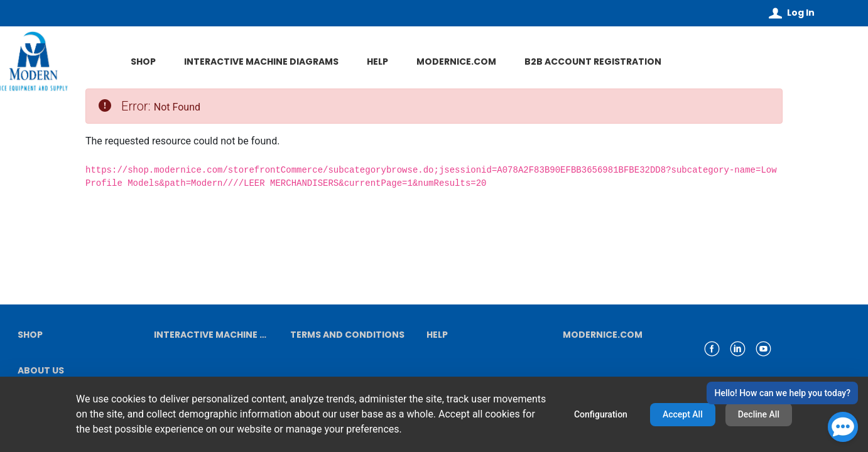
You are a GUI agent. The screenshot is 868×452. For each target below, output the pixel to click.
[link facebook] (712, 349)
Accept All (683, 414)
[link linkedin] (738, 349)
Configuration (601, 414)
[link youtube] (763, 349)
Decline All (759, 414)
